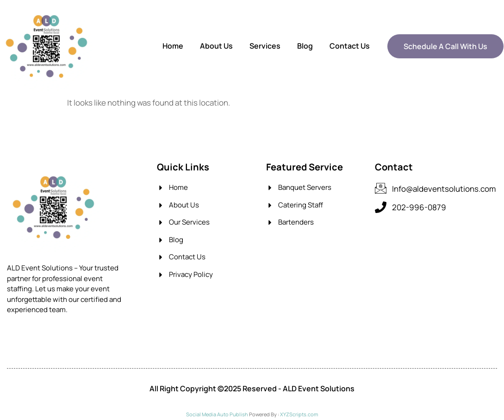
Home (173, 46)
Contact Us (350, 46)
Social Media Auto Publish (217, 414)
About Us (216, 46)
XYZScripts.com (299, 414)
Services (265, 46)
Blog (305, 46)
